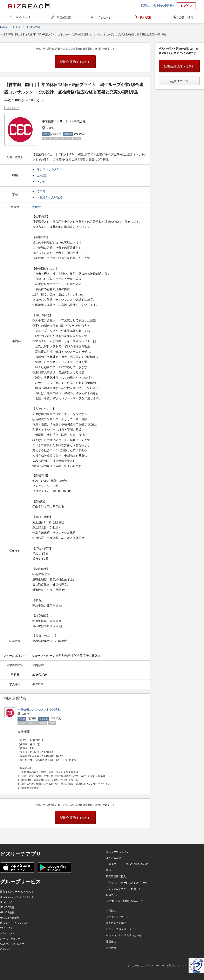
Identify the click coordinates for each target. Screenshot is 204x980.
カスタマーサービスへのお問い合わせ (127, 864)
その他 (41, 182)
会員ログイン (179, 81)
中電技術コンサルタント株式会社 (39, 709)
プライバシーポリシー (118, 917)
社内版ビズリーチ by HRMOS (16, 892)
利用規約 (111, 911)
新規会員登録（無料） (75, 62)
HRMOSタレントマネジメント (17, 897)
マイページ (23, 17)
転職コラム (112, 895)
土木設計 (42, 175)
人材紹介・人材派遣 (50, 197)
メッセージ (104, 17)
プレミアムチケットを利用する (123, 889)
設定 (109, 870)
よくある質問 (114, 858)
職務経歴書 (64, 17)
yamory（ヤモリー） (11, 939)
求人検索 (145, 17)
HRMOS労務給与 (10, 918)
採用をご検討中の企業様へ (158, 6)
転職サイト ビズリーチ (13, 27)
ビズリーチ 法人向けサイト (121, 929)
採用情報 (111, 948)
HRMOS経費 (7, 913)
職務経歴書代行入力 (117, 876)
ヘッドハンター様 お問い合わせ (124, 935)
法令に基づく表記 (116, 923)
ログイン (186, 6)
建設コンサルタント (50, 169)
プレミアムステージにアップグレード (127, 883)
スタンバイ (6, 949)
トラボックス (7, 933)
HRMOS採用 (7, 902)
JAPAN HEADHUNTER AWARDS (125, 901)
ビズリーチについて (117, 852)
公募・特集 (186, 17)
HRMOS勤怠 (7, 907)
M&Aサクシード (9, 928)
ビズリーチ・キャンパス (14, 923)
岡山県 (37, 207)
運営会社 (111, 942)
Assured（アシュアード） (14, 944)
